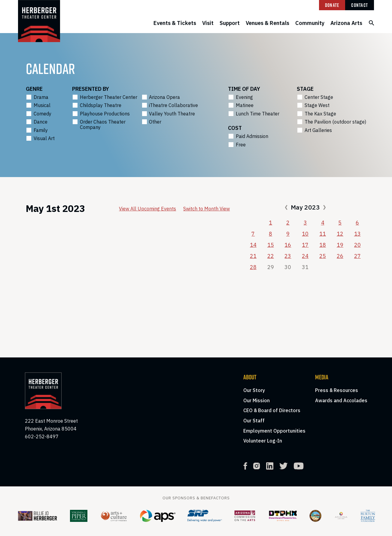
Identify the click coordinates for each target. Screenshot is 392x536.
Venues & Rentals (267, 23)
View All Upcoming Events (147, 209)
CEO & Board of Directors (272, 410)
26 (340, 256)
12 (340, 234)
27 (357, 256)
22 (271, 256)
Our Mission (257, 400)
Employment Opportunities (274, 431)
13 (357, 234)
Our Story (254, 390)
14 (253, 245)
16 (288, 245)
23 (288, 256)
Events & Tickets (175, 23)
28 (253, 267)
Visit (208, 23)
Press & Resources (337, 390)
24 (305, 256)
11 (323, 234)
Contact (360, 5)
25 (323, 256)
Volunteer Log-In (263, 441)
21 (253, 256)
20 (357, 245)
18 (323, 245)
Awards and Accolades (341, 400)
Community (310, 23)
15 (271, 245)
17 (305, 245)
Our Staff (254, 421)
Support (230, 23)
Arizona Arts (346, 23)
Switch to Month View (207, 209)
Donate (332, 5)
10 (305, 234)
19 (340, 245)
